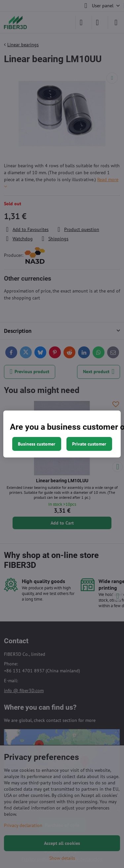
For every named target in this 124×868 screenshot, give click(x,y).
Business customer (37, 444)
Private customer (89, 444)
